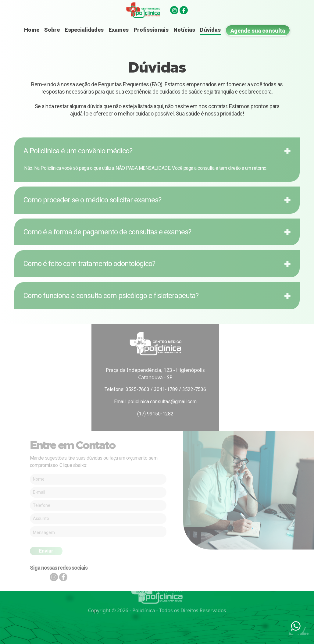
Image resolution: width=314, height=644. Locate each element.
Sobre (52, 30)
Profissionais (151, 30)
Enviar (46, 551)
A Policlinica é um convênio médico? (78, 151)
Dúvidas (210, 30)
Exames (119, 30)
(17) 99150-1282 (155, 414)
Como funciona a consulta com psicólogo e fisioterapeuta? (111, 296)
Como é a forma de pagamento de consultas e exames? (107, 232)
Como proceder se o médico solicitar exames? (92, 200)
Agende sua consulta (258, 31)
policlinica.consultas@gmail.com (162, 402)
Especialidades (84, 30)
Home (32, 30)
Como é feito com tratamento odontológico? (89, 264)
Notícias (184, 30)
